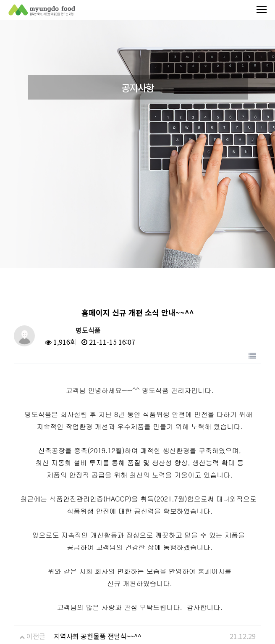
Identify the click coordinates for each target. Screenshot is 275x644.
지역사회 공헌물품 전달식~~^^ (98, 636)
